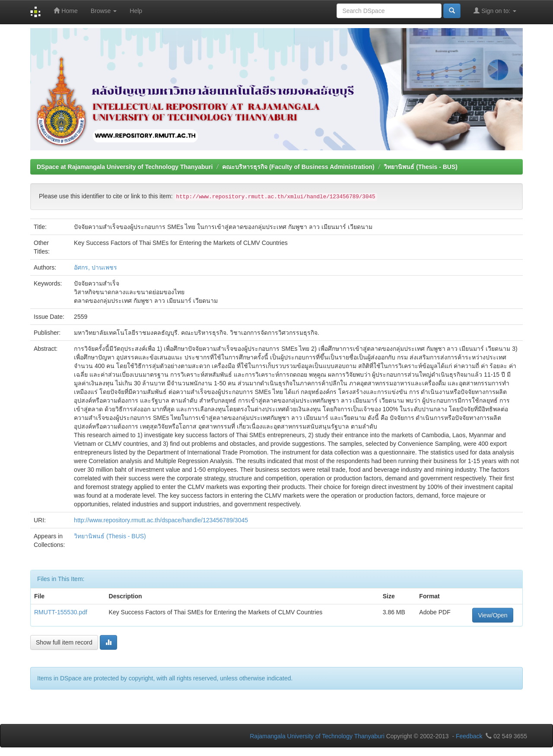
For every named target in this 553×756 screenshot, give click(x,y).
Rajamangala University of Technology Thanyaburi (317, 736)
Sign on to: (495, 11)
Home (65, 11)
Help (136, 11)
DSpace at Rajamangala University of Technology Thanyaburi (125, 167)
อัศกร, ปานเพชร (95, 267)
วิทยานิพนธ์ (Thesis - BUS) (421, 167)
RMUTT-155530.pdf (61, 612)
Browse (104, 11)
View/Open (493, 615)
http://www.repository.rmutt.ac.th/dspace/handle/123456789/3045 (161, 520)
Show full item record (64, 642)
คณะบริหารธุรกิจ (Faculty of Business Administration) (298, 167)
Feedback (469, 736)
